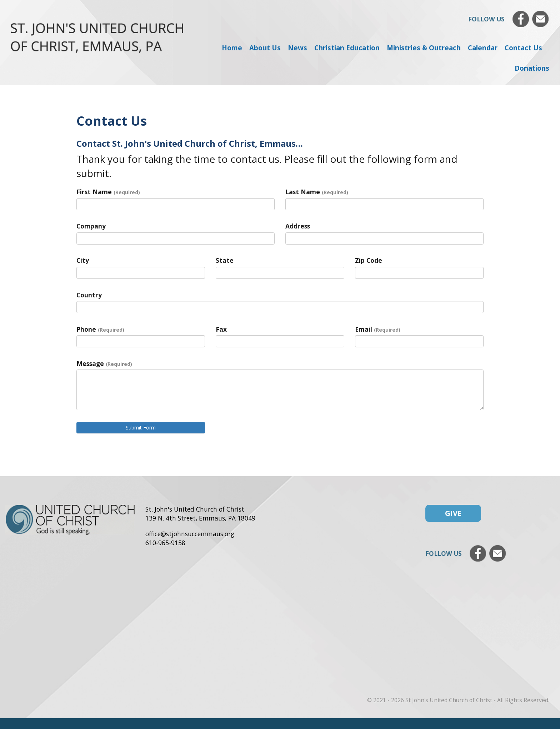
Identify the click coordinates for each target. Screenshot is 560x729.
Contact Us (523, 48)
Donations (532, 68)
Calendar (483, 48)
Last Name (317, 192)
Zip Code (369, 260)
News (297, 48)
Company (91, 226)
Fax (221, 329)
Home (232, 48)
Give (453, 513)
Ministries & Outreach (424, 48)
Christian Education (347, 48)
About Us (265, 48)
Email (378, 329)
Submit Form (141, 428)
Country (89, 295)
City (83, 260)
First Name (108, 192)
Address (298, 226)
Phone (100, 329)
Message (104, 363)
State (225, 260)
